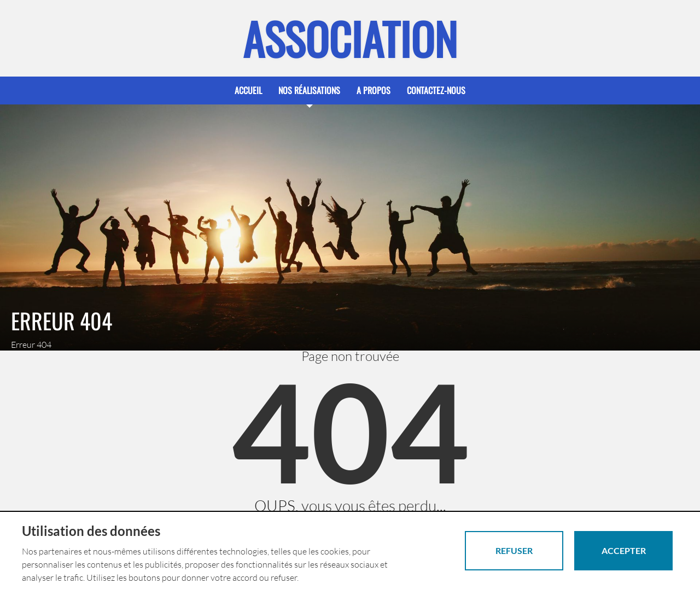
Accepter (624, 550)
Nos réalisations (309, 90)
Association (350, 38)
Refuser (514, 550)
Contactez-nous (436, 90)
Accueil (248, 90)
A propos (374, 90)
